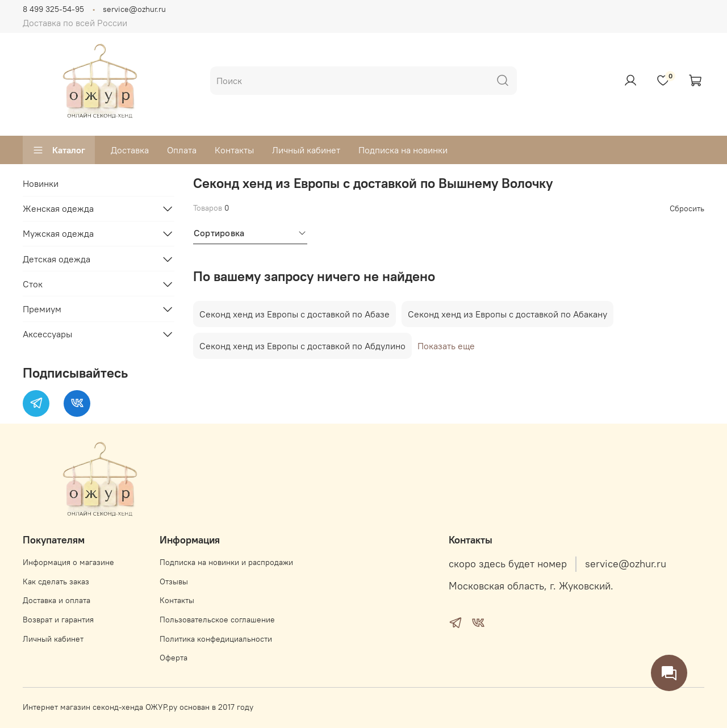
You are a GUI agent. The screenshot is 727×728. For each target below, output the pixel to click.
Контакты (234, 150)
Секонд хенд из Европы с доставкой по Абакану (507, 314)
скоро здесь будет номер (508, 564)
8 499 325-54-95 (53, 9)
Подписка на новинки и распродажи (226, 562)
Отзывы (174, 581)
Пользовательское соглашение (217, 620)
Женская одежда (58, 208)
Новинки (41, 183)
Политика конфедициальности (216, 639)
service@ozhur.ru (134, 9)
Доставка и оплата (57, 600)
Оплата (182, 150)
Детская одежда (57, 259)
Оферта (174, 658)
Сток (33, 284)
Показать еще (446, 346)
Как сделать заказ (56, 581)
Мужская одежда (58, 233)
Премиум (42, 309)
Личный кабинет (306, 150)
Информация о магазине (68, 562)
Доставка (130, 150)
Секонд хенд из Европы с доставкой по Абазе (294, 314)
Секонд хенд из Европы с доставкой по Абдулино (302, 346)
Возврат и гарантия (58, 620)
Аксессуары (47, 334)
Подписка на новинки (403, 150)
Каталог (59, 150)
